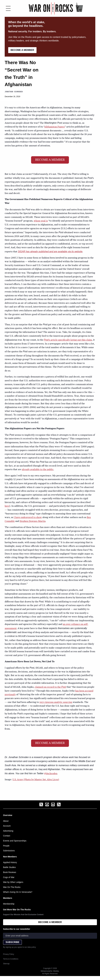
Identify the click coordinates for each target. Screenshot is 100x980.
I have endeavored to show (28, 517)
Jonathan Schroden (14, 92)
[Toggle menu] (8, 8)
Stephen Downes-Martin (33, 521)
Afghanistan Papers (54, 127)
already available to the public (38, 470)
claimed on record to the (50, 687)
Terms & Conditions (11, 959)
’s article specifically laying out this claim (68, 340)
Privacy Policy (9, 954)
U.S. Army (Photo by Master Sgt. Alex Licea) (36, 780)
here (7, 506)
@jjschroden (51, 774)
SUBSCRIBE (12, 942)
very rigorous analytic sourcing (56, 702)
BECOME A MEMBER (22, 50)
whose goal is (41, 221)
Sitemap (6, 964)
